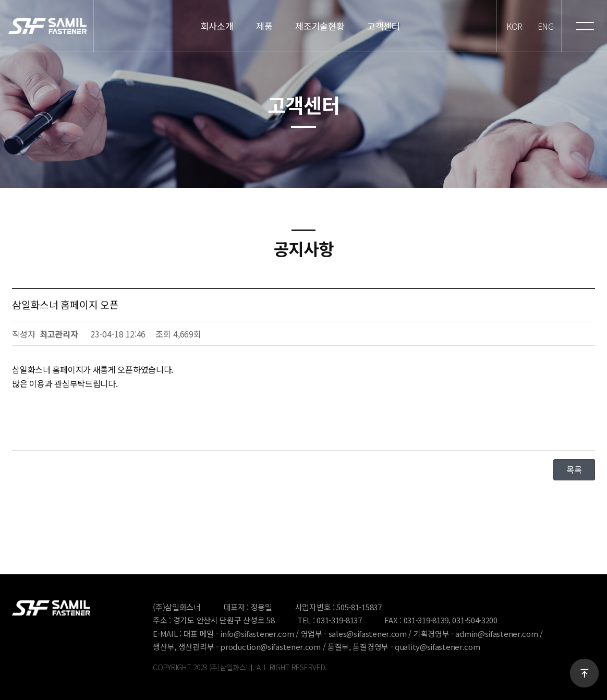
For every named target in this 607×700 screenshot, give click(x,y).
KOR (511, 26)
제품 (262, 26)
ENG (544, 26)
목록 (574, 469)
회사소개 (215, 26)
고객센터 (381, 26)
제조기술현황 (317, 26)
